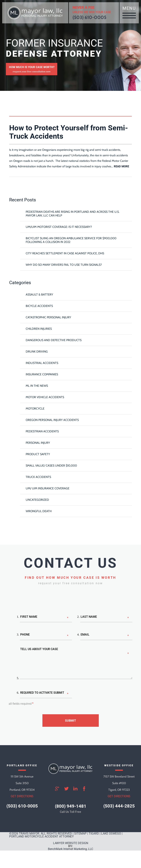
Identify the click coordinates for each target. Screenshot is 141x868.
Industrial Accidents (42, 363)
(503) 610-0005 (89, 17)
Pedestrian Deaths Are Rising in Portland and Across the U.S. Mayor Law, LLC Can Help (73, 214)
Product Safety (38, 454)
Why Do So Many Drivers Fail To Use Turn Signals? (64, 265)
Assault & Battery (39, 295)
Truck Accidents (38, 477)
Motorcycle (35, 409)
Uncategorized (37, 500)
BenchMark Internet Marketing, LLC (70, 849)
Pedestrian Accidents (42, 431)
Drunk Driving (37, 352)
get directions (22, 796)
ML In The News (37, 386)
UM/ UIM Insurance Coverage (48, 488)
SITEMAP (80, 834)
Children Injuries (39, 329)
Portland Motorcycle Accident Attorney (41, 836)
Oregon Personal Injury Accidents (52, 420)
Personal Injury (38, 443)
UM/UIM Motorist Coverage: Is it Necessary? (59, 227)
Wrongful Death (39, 511)
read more (121, 166)
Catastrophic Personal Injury (48, 317)
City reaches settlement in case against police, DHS (65, 253)
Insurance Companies (42, 374)
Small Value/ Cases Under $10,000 (51, 466)
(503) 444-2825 (119, 806)
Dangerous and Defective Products (54, 340)
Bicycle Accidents (39, 306)
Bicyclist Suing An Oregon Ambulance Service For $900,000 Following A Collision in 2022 (71, 240)
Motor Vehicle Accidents (45, 397)
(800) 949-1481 (71, 806)
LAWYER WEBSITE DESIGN (71, 843)
